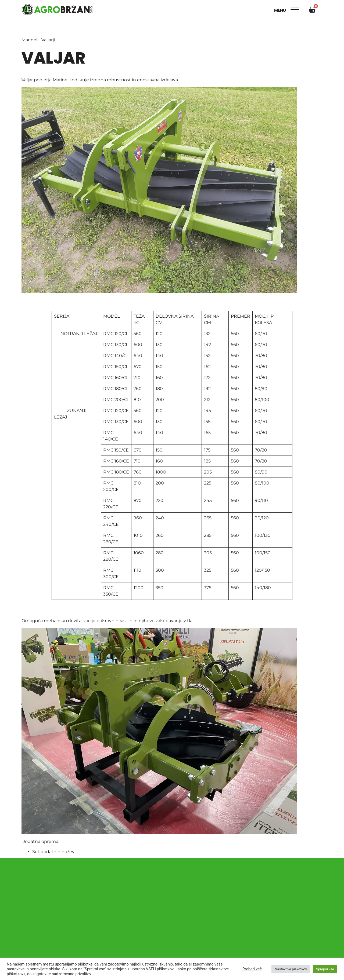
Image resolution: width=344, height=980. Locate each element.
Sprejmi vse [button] (325, 969)
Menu (281, 10)
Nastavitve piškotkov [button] (291, 969)
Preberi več (252, 969)
